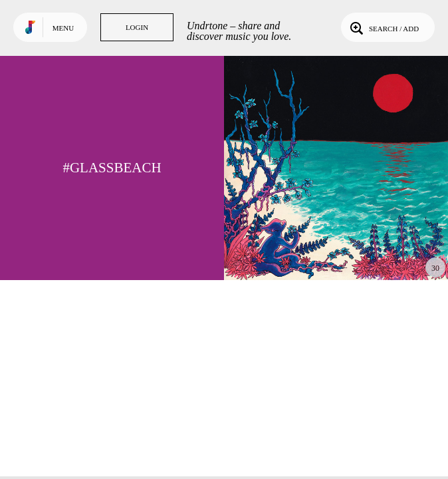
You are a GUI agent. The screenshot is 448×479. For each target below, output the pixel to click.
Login (137, 27)
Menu (63, 28)
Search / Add (383, 27)
